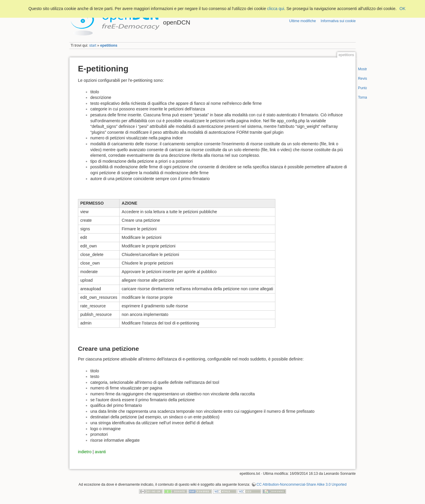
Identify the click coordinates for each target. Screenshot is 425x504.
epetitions (109, 45)
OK (403, 9)
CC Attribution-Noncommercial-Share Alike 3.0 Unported (301, 485)
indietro (85, 452)
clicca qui (276, 9)
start (93, 45)
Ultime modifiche (303, 21)
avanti (100, 452)
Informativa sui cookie (338, 21)
